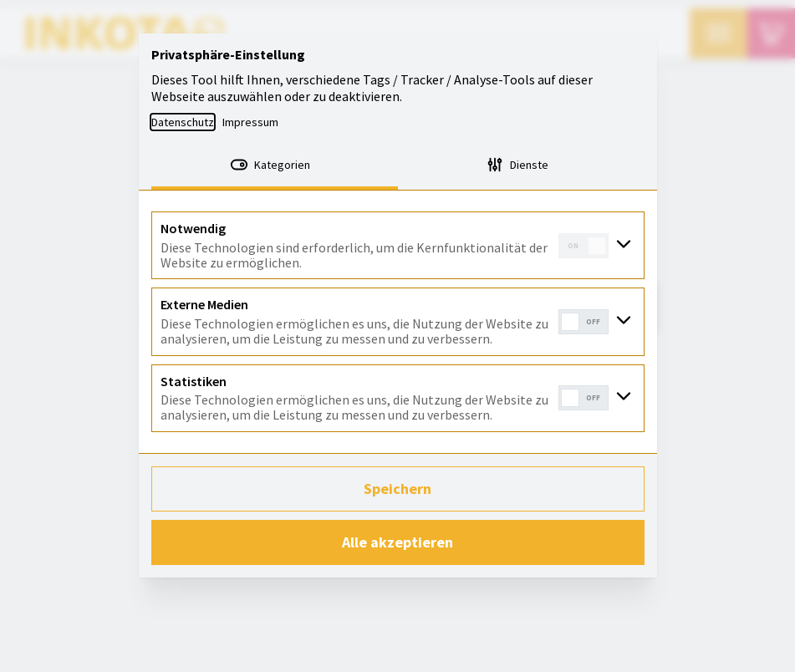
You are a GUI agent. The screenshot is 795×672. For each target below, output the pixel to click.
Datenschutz (183, 122)
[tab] (275, 166)
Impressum (250, 122)
